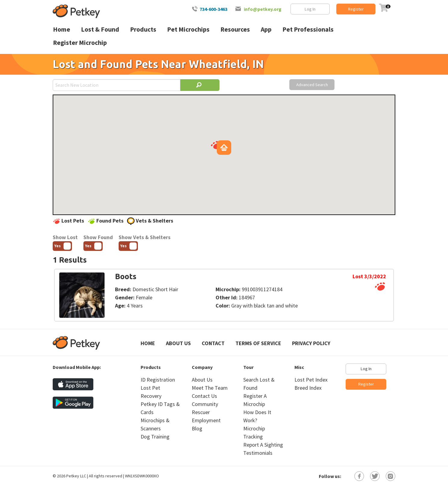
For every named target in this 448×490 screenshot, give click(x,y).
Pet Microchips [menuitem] (188, 29)
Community (205, 404)
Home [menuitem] (62, 29)
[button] (216, 145)
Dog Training (155, 437)
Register (356, 9)
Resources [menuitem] (235, 29)
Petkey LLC (76, 476)
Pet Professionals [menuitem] (308, 29)
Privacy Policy (311, 343)
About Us (178, 343)
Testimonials (258, 453)
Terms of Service (258, 343)
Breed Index (308, 388)
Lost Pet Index (311, 380)
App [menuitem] (266, 29)
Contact (213, 343)
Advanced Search (312, 85)
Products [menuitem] (143, 29)
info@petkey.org (263, 9)
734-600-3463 (213, 9)
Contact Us (204, 396)
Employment (206, 420)
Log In (310, 9)
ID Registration (158, 380)
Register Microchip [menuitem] (80, 43)
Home (148, 343)
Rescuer (201, 412)
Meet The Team (210, 388)
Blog (197, 428)
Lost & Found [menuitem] (100, 29)
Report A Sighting (263, 445)
